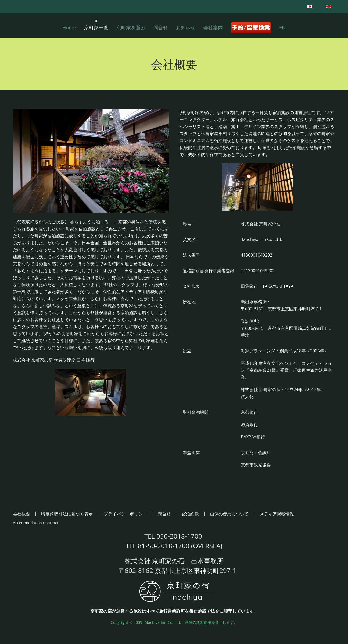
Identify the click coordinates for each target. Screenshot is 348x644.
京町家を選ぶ (131, 27)
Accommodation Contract (36, 523)
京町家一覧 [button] (96, 27)
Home (69, 27)
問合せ (161, 27)
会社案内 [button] (213, 27)
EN (282, 27)
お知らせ (186, 27)
